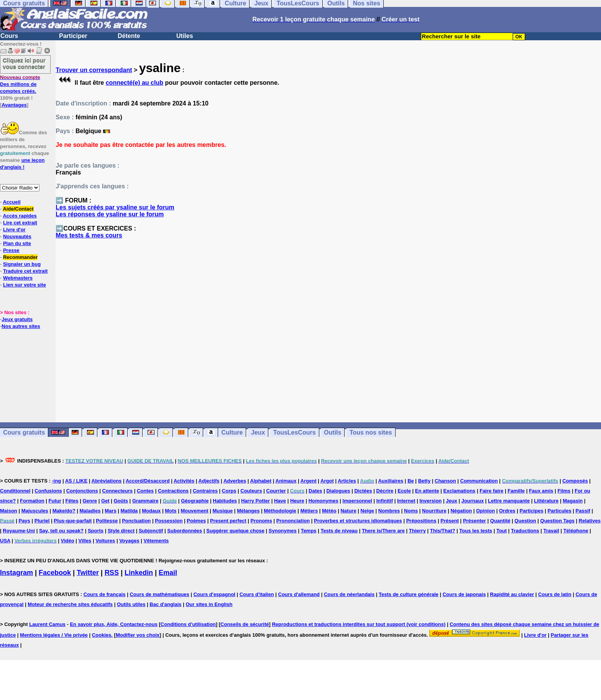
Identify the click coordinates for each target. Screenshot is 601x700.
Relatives (590, 521)
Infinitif (385, 501)
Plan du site (17, 243)
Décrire (385, 491)
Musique (223, 511)
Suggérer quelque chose (235, 531)
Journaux (473, 501)
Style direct (121, 531)
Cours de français (105, 594)
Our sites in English (209, 604)
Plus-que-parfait (73, 521)
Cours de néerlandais (349, 594)
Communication (479, 481)
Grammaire (145, 501)
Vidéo (68, 541)
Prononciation (293, 521)
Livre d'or (14, 230)
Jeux (258, 432)
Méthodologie (280, 511)
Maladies (90, 511)
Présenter (475, 521)
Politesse (107, 521)
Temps (309, 531)
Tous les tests (476, 531)
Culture (232, 432)
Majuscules (35, 511)
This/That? (443, 531)
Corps (229, 491)
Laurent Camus (47, 624)
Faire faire (491, 491)
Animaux (286, 481)
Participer (73, 36)
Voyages (129, 541)
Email (168, 573)
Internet (406, 501)
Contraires (205, 491)
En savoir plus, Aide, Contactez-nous (114, 624)
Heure (297, 501)
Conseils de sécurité (245, 624)
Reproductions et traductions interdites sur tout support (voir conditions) (359, 624)
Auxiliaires (391, 481)
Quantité (500, 521)
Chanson (445, 481)
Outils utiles (131, 604)
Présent (450, 521)
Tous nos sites (371, 432)
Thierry (417, 531)
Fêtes (72, 501)
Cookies (102, 635)
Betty (424, 481)
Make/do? (64, 511)
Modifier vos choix (138, 635)
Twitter (88, 573)
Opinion (485, 511)
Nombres (389, 511)
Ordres (507, 511)
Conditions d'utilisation (188, 624)
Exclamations (460, 491)
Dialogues (338, 491)
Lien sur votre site (25, 285)
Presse (11, 250)
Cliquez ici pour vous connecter (24, 63)
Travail (551, 531)
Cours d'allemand (299, 594)
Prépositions (421, 521)
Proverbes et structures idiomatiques (358, 521)
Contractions (173, 491)
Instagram (16, 573)
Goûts (121, 501)
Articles (347, 481)
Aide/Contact (18, 209)
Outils (333, 432)
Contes (145, 491)
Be (411, 481)
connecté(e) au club (135, 83)
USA (5, 541)
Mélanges (248, 511)
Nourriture (434, 511)
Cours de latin (555, 594)
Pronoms (261, 521)
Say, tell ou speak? (61, 531)
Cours (9, 36)
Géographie (195, 501)
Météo (329, 511)
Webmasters (18, 278)
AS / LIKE (76, 481)
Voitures (105, 541)
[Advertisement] (328, 334)
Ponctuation (136, 521)
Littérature (546, 501)
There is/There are (383, 531)
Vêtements (156, 541)
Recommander (20, 257)
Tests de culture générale (409, 594)
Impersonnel (357, 501)
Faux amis (541, 491)
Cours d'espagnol (214, 594)
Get (105, 501)
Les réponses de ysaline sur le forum (110, 214)
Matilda (129, 511)
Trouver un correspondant (94, 70)
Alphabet (261, 481)
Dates (315, 491)
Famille (516, 491)
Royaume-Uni (19, 531)
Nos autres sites (21, 326)
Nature (348, 511)
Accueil (11, 202)
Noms (411, 511)
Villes (85, 541)
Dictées (363, 491)
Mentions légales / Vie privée (54, 635)
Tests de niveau (339, 531)
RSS (112, 573)
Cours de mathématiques (159, 594)
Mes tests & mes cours (89, 235)
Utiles (185, 36)
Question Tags (557, 521)
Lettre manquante (509, 501)
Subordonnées (185, 531)
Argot (327, 481)
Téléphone (576, 531)
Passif (583, 511)
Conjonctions (82, 491)
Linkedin (139, 573)
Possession (169, 521)
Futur (55, 501)
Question (525, 521)
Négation (461, 511)
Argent (309, 481)
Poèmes (196, 521)
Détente (129, 36)
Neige (367, 511)
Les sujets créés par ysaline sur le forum (115, 207)
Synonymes (283, 531)
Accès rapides (20, 216)
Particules (560, 511)
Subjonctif (151, 531)
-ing (56, 481)
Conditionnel (15, 491)
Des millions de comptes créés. (20, 84)
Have (280, 501)
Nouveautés (17, 236)
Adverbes (235, 481)
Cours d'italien (257, 594)
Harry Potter (255, 501)
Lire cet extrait (20, 223)
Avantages (14, 105)
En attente (427, 491)
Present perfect (228, 521)
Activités (184, 481)
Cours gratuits (24, 432)
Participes (531, 511)
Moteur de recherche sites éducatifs (70, 604)
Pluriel (42, 521)
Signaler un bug (22, 264)
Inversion (431, 501)
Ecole (404, 491)
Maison (9, 511)
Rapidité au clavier (512, 594)
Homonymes (323, 501)
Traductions (525, 531)
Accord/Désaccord (148, 481)
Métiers (309, 511)
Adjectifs (209, 481)
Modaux (151, 511)
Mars (110, 511)
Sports (96, 531)
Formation (32, 501)
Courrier (276, 491)
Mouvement (194, 511)
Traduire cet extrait (25, 271)
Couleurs (251, 491)
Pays (24, 521)
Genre (90, 501)
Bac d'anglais (165, 604)
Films (564, 491)
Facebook (55, 573)
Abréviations (107, 481)
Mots (171, 511)
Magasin (573, 501)
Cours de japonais (464, 594)
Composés (575, 481)
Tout (502, 531)
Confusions (48, 491)
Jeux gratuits (17, 319)
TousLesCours (295, 432)
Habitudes (225, 501)
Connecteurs (117, 491)
